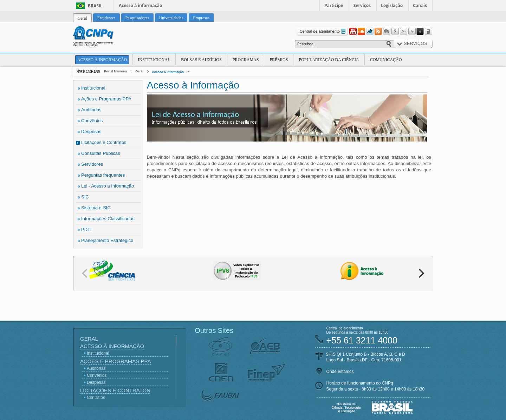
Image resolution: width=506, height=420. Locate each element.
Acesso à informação (140, 5)
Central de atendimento (323, 31)
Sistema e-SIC (96, 208)
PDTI (86, 229)
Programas (246, 60)
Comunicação (386, 60)
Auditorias (91, 110)
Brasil (95, 6)
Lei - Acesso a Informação (108, 186)
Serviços (362, 5)
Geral (139, 71)
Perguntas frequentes (103, 175)
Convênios (92, 121)
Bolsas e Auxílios (201, 60)
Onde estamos (340, 372)
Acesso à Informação (102, 60)
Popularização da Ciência (329, 60)
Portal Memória (115, 71)
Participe (334, 5)
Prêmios (279, 60)
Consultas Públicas (101, 153)
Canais (420, 5)
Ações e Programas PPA (106, 99)
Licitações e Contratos (104, 142)
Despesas (91, 132)
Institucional (154, 60)
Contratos (96, 398)
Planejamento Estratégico (107, 240)
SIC (85, 197)
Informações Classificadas (108, 219)
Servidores (92, 164)
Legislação (392, 5)
